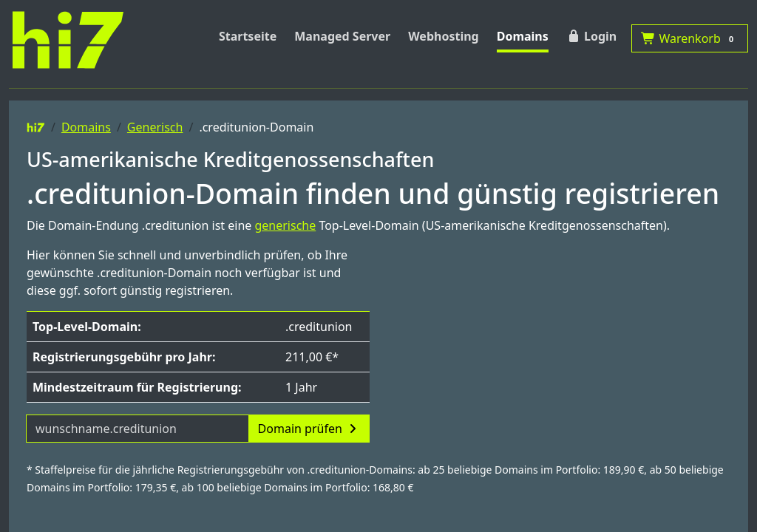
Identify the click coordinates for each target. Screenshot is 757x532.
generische (285, 225)
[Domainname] (138, 429)
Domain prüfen (309, 429)
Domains (523, 36)
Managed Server (342, 36)
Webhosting (444, 36)
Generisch (155, 127)
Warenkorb (690, 38)
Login (591, 36)
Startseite (248, 36)
